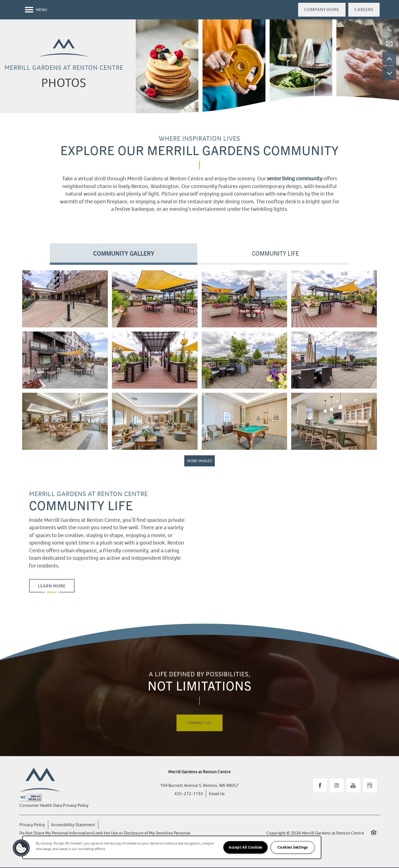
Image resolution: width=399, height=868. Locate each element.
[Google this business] (370, 786)
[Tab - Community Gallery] (123, 253)
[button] (322, 10)
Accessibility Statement (73, 825)
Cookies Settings (293, 847)
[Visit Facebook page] (320, 786)
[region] (172, 847)
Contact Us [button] (199, 723)
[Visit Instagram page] (337, 786)
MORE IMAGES (199, 461)
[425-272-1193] (389, 29)
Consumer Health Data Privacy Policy (54, 806)
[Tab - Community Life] (276, 253)
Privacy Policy (32, 825)
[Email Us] (389, 44)
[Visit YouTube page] (353, 786)
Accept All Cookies (245, 847)
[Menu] (36, 10)
